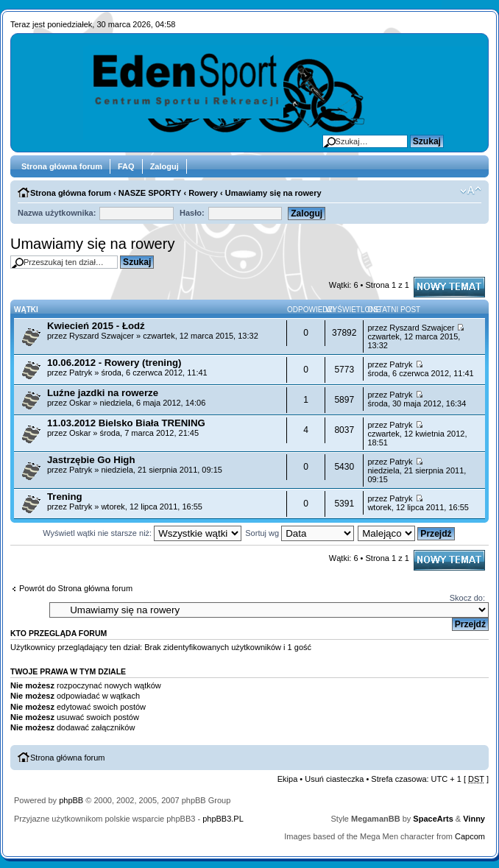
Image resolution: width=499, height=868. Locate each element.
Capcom (470, 836)
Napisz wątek (449, 287)
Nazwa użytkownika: (57, 213)
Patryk (81, 373)
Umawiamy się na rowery (273, 193)
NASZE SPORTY (150, 193)
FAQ (126, 166)
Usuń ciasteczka (334, 779)
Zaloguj (164, 166)
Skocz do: (467, 598)
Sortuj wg (300, 533)
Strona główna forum (62, 166)
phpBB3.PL (223, 819)
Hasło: (192, 213)
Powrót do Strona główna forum (76, 588)
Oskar (80, 403)
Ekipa (288, 779)
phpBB (71, 800)
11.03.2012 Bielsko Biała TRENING (126, 423)
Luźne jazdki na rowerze (103, 393)
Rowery (203, 193)
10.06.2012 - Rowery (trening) (114, 363)
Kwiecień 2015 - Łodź (96, 326)
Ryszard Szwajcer (102, 336)
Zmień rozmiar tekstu (471, 191)
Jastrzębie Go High (91, 460)
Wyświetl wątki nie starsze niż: (142, 533)
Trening (65, 497)
